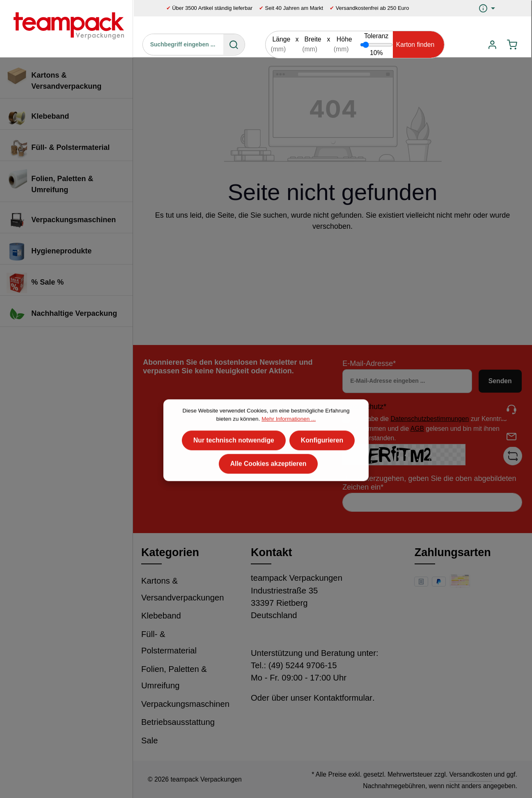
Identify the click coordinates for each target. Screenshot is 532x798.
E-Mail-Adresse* (369, 363)
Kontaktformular (343, 698)
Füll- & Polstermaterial (169, 643)
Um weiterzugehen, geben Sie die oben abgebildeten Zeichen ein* (429, 483)
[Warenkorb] (512, 45)
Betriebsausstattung (178, 722)
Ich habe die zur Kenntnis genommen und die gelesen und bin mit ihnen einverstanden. (430, 428)
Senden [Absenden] (500, 381)
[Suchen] (234, 44)
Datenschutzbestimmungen (430, 419)
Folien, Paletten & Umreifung (174, 677)
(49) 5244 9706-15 (303, 665)
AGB (417, 429)
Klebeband (161, 616)
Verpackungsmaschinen (185, 704)
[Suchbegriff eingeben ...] (183, 44)
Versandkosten (470, 774)
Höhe (344, 39)
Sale (150, 741)
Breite (313, 39)
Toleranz (376, 36)
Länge (281, 39)
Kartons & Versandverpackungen (183, 589)
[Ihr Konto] (492, 45)
